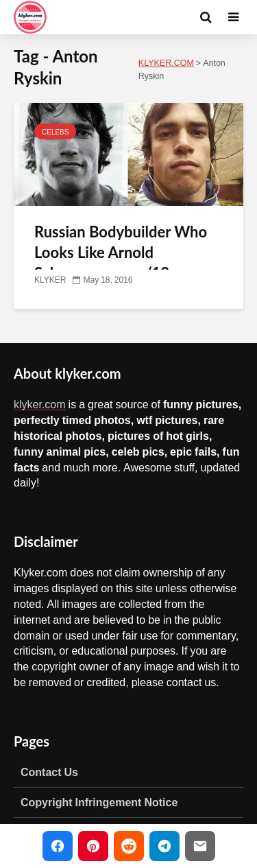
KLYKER (50, 280)
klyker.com (40, 404)
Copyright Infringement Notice (99, 802)
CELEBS (55, 132)
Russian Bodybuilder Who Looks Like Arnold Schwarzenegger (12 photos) (121, 262)
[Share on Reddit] (129, 846)
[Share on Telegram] (164, 846)
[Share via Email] (200, 846)
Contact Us (49, 772)
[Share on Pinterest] (93, 846)
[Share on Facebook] (58, 846)
